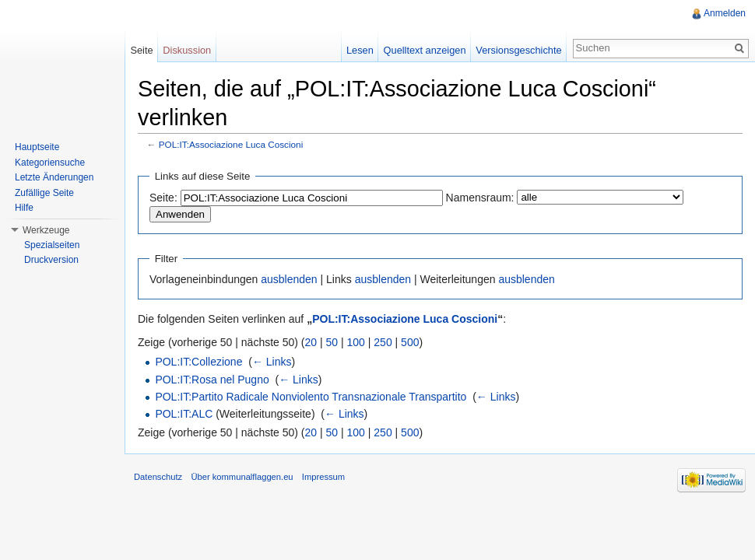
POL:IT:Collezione (198, 362)
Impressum (323, 477)
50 (332, 342)
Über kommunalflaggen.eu (242, 477)
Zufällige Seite (44, 193)
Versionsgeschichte (518, 50)
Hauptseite (37, 147)
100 (356, 342)
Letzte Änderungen (54, 177)
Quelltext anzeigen (425, 50)
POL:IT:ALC (184, 414)
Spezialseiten (52, 245)
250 (383, 342)
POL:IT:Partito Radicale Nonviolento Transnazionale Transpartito (311, 397)
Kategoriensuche (50, 163)
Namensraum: (480, 198)
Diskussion (187, 50)
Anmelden (725, 13)
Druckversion (51, 260)
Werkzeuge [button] (46, 230)
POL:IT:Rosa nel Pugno (212, 380)
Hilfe (24, 208)
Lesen (360, 50)
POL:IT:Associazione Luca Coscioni (231, 144)
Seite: (163, 198)
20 (311, 342)
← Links (272, 362)
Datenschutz (158, 477)
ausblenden (289, 279)
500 (410, 342)
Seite (141, 50)
